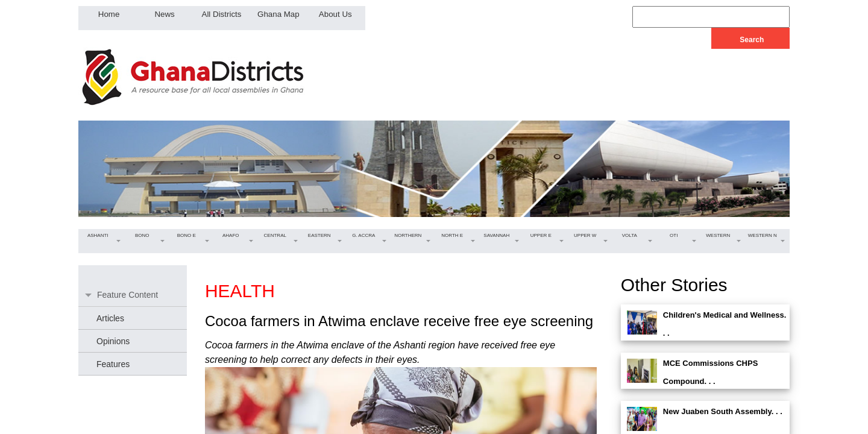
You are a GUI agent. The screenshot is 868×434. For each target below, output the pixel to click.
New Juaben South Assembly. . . (723, 411)
